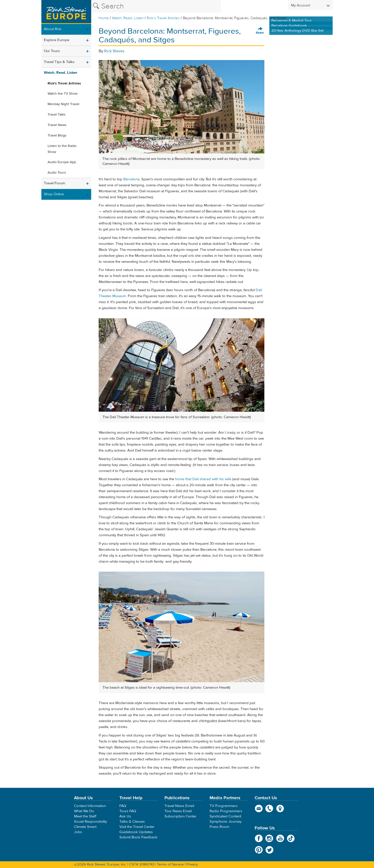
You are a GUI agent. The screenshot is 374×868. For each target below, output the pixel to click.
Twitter (269, 850)
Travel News (57, 125)
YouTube (280, 838)
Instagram (269, 838)
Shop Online (54, 194)
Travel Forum (54, 183)
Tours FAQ (128, 811)
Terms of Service (170, 864)
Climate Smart (85, 827)
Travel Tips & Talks (59, 62)
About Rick (53, 29)
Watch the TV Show (63, 94)
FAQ (123, 806)
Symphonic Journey (225, 822)
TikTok (291, 838)
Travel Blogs (57, 135)
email (259, 808)
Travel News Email (179, 806)
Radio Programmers (226, 811)
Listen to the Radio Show (62, 149)
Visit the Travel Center (137, 827)
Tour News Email (178, 811)
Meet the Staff (85, 816)
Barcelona (131, 179)
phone (269, 808)
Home (104, 18)
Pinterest (259, 850)
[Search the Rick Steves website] (156, 6)
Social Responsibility (90, 822)
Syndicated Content (225, 816)
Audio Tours (57, 173)
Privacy (192, 864)
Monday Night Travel (63, 104)
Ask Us (125, 816)
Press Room (219, 827)
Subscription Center (180, 816)
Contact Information (90, 806)
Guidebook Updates (136, 832)
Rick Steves (114, 51)
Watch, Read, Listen (128, 18)
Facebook (259, 838)
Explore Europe (57, 40)
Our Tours (52, 51)
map (280, 808)
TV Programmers (224, 806)
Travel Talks (57, 115)
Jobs (78, 832)
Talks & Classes (132, 822)
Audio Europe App (62, 162)
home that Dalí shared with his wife (203, 479)
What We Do (84, 811)
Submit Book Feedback (138, 837)
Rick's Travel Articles (163, 18)
